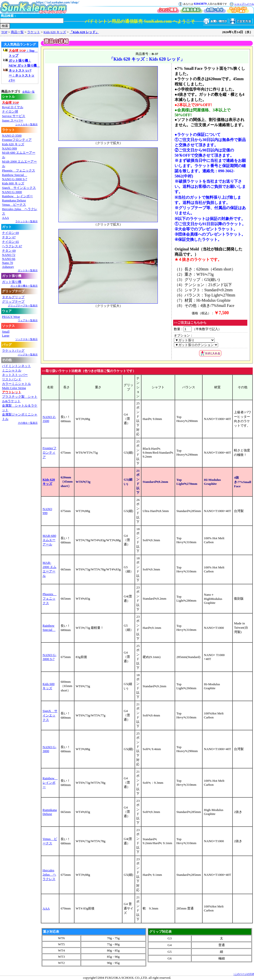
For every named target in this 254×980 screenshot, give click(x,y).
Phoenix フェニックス (19, 170)
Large (6, 335)
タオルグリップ (13, 297)
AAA (5, 218)
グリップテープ (13, 302)
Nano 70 (7, 263)
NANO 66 (9, 259)
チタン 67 (9, 237)
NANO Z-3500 (12, 135)
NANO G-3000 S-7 (15, 179)
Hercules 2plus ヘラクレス (49, 875)
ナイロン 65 (10, 242)
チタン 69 (9, 251)
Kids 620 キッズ (55, 32)
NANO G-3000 (12, 192)
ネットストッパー (15, 375)
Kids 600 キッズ (13, 183)
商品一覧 (17, 32)
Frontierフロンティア (17, 140)
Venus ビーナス (14, 205)
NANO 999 (9, 148)
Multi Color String (14, 388)
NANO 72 (9, 255)
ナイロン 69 (10, 233)
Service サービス (14, 116)
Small (6, 331)
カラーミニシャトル (16, 384)
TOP (4, 32)
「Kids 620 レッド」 (84, 32)
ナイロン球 (10, 111)
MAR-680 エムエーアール (49, 540)
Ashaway (8, 267)
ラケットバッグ (13, 351)
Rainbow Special (14, 175)
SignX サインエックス (19, 188)
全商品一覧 (28, 92)
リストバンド (12, 379)
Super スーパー (13, 120)
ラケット (34, 32)
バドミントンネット (16, 366)
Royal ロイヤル (13, 107)
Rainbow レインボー (17, 196)
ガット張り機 (12, 282)
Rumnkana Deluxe (14, 200)
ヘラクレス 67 (12, 246)
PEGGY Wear (11, 317)
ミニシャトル (12, 370)
